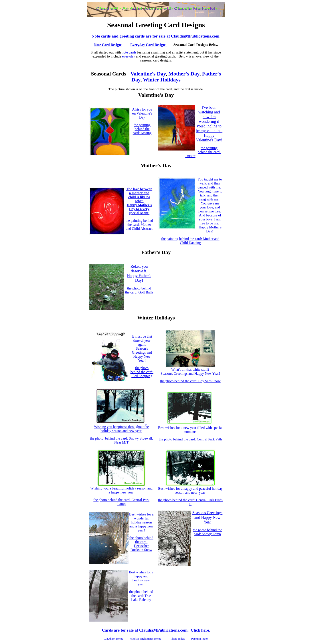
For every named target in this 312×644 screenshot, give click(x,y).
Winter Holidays (162, 80)
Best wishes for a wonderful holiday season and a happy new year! (141, 522)
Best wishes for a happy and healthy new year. (141, 578)
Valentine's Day (148, 74)
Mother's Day (184, 74)
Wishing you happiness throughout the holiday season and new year (121, 427)
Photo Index (178, 639)
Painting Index (200, 639)
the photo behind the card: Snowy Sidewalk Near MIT (121, 440)
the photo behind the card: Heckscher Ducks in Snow (141, 544)
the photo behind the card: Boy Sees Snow (190, 381)
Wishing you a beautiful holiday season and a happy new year (121, 489)
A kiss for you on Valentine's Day (142, 113)
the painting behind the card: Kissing (142, 129)
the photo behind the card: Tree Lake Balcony (141, 596)
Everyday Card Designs (149, 45)
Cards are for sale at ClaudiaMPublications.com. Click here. (156, 630)
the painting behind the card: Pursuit (203, 152)
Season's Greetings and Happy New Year (207, 517)
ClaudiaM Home (114, 639)
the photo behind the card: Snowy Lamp (207, 532)
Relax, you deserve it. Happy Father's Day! (139, 273)
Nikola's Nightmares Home (146, 639)
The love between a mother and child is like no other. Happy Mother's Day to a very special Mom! (139, 201)
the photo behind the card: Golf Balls (139, 290)
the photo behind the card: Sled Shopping (142, 372)
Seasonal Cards (109, 74)
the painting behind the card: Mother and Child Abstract (139, 225)
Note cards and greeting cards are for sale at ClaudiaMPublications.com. (156, 36)
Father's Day (156, 252)
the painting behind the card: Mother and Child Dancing (190, 241)
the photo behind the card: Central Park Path (190, 439)
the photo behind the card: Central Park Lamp (121, 502)
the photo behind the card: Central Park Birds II (190, 502)
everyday (129, 56)
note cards (129, 52)
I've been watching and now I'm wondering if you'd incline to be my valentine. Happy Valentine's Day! (209, 124)
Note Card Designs (108, 45)
